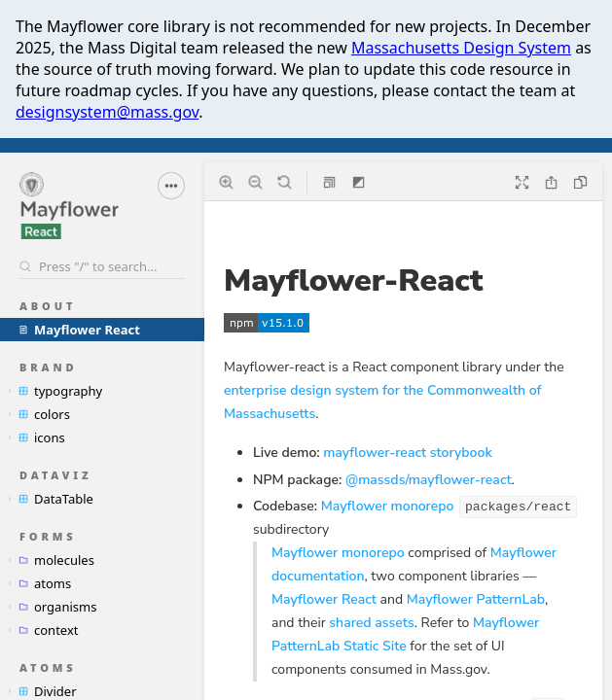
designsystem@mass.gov (107, 112)
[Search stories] (102, 266)
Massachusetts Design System (461, 48)
